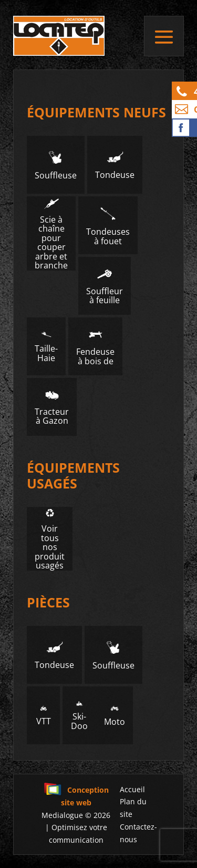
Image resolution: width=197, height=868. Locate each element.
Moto (115, 716)
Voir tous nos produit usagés (50, 539)
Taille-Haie (46, 347)
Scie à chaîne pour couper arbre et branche (51, 233)
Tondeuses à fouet (108, 226)
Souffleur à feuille (105, 286)
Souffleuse (56, 165)
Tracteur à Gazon (52, 407)
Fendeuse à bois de (95, 347)
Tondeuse (115, 165)
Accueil (132, 789)
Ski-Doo (79, 716)
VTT (44, 716)
